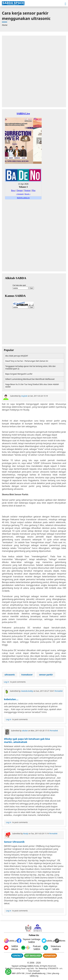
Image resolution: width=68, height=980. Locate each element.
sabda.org (34, 976)
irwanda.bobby (27, 691)
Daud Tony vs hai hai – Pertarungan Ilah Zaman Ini (27, 361)
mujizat (24, 396)
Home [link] (5, 25)
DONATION (50, 956)
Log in (6, 682)
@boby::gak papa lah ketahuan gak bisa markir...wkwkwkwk (27, 740)
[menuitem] (5, 25)
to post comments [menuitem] (14, 682)
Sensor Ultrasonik (14, 842)
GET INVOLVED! (33, 956)
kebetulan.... (11, 699)
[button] (65, 4)
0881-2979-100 (18, 973)
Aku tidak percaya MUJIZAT (17, 356)
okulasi (25, 731)
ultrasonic (10, 675)
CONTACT (17, 956)
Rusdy (26, 833)
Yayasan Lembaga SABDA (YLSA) (25, 966)
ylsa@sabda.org (39, 973)
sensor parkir (46, 675)
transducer (27, 675)
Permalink (58, 691)
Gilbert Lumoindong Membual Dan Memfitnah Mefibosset (30, 379)
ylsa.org (56, 973)
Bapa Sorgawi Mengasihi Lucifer (19, 374)
